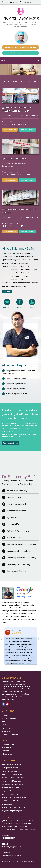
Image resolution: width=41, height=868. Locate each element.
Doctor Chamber (9, 718)
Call (6, 2)
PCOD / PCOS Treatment (15, 531)
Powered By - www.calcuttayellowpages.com (18, 861)
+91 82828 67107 (8, 838)
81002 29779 (21, 124)
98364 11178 (19, 226)
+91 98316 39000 (8, 175)
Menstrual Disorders (13, 538)
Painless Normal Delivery (15, 491)
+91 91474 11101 (8, 226)
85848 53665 (21, 175)
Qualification (8, 747)
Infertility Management (14, 504)
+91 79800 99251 (8, 124)
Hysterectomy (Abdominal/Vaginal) (19, 544)
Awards (5, 751)
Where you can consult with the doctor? (21, 47)
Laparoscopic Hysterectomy (16, 551)
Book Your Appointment (20, 53)
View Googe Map (10, 130)
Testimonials (8, 728)
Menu (21, 60)
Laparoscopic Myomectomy (16, 565)
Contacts (6, 731)
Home (5, 715)
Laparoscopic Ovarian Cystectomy (19, 558)
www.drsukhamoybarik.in (12, 856)
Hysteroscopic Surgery (14, 571)
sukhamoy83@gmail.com (12, 847)
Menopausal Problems (14, 524)
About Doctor (8, 744)
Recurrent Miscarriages (14, 511)
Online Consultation (29, 2)
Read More (7, 291)
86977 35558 (32, 175)
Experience (7, 754)
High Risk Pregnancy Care (15, 518)
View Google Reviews (25, 597)
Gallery (5, 725)
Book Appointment (27, 130)
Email (15, 2)
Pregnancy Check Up (13, 497)
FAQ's (5, 722)
